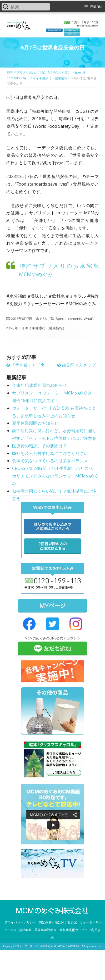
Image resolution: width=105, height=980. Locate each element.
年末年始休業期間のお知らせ (39, 385)
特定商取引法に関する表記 (58, 922)
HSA (44, 319)
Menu (96, 6)
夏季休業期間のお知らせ (35, 423)
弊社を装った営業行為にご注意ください (50, 453)
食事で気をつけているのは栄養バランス (50, 461)
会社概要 (25, 930)
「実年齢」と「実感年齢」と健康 (40, 365)
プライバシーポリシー (20, 922)
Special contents (69, 319)
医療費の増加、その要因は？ (39, 446)
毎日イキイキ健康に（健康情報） (40, 328)
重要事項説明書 (46, 930)
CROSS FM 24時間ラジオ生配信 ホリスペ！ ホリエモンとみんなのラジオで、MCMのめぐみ (55, 476)
